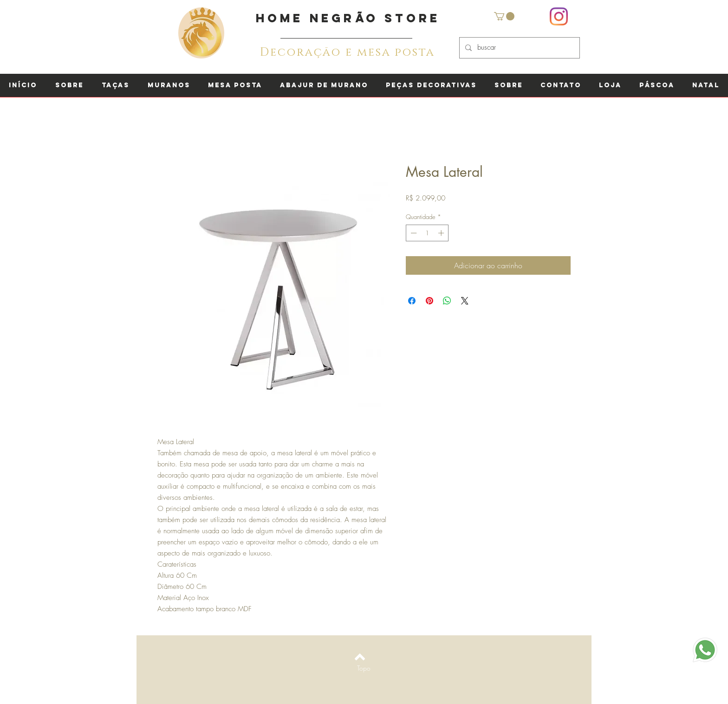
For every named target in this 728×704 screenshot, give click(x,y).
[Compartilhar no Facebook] (412, 301)
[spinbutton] (427, 233)
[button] (504, 16)
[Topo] (364, 668)
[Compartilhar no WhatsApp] (447, 301)
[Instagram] (559, 16)
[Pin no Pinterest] (429, 301)
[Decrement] (413, 233)
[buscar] (519, 48)
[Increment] (442, 233)
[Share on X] (465, 301)
